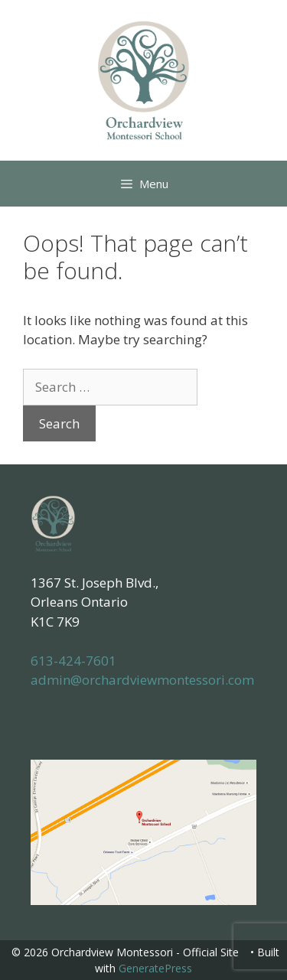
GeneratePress (155, 968)
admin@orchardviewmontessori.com (142, 680)
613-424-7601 (73, 661)
